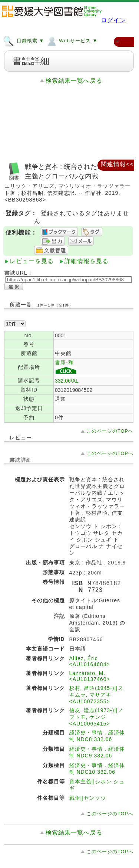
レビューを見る (32, 261)
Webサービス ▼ (72, 40)
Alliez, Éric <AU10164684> (90, 661)
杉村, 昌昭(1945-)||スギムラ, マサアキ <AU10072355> (96, 695)
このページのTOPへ (110, 431)
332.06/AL (67, 381)
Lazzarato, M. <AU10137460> (90, 676)
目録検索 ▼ (24, 40)
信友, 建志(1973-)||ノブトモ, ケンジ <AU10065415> (96, 717)
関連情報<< (117, 164)
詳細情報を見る (87, 261)
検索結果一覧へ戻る (74, 81)
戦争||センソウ (88, 798)
